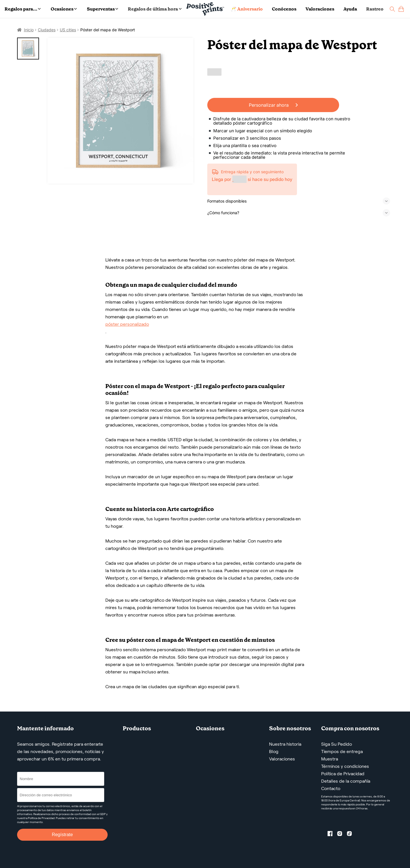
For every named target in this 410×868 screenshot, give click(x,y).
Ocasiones (64, 9)
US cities (68, 30)
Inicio (29, 30)
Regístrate (62, 835)
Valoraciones (320, 9)
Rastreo (375, 9)
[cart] (401, 9)
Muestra (330, 759)
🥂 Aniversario (247, 9)
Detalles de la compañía (346, 781)
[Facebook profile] (332, 835)
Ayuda (350, 9)
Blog (274, 751)
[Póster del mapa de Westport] (121, 111)
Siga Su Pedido (337, 744)
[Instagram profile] (342, 835)
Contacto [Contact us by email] (331, 788)
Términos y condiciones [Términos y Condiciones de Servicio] (345, 766)
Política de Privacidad (343, 774)
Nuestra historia (285, 744)
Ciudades (47, 30)
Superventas (102, 9)
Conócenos (284, 9)
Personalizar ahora (273, 105)
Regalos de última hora (155, 9)
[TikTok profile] (352, 835)
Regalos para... (23, 9)
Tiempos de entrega (342, 751)
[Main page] (205, 9)
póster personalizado (127, 324)
